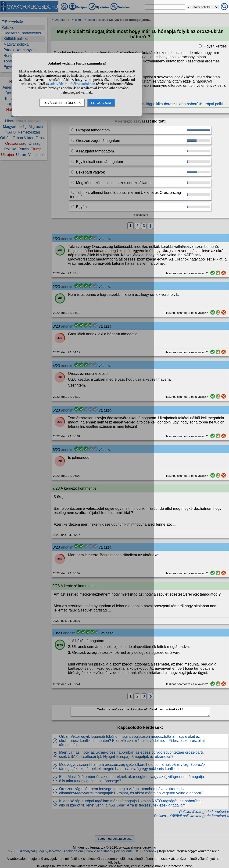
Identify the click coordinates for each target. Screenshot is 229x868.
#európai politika (213, 104)
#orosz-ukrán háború (181, 104)
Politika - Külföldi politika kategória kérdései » (191, 816)
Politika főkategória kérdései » (204, 812)
